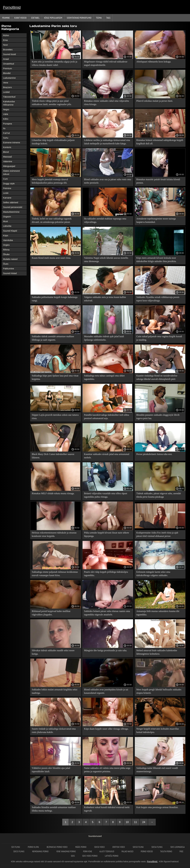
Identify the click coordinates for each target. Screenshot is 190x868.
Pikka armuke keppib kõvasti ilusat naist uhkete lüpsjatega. (107, 534)
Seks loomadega (177, 847)
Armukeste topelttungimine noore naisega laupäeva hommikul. (156, 220)
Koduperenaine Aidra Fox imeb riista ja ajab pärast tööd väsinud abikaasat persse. (157, 534)
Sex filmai (16, 847)
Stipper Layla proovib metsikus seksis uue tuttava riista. (55, 417)
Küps (6, 235)
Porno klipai (34, 847)
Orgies (6, 245)
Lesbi (6, 193)
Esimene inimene (12, 142)
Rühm (6, 35)
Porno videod (147, 851)
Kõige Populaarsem (53, 18)
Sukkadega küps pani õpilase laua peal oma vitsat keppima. (55, 377)
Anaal (6, 59)
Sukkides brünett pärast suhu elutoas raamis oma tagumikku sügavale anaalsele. (107, 613)
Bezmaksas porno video (57, 847)
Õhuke (6, 254)
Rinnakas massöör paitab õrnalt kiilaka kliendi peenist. (158, 181)
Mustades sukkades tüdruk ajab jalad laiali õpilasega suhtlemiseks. (104, 338)
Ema (5, 40)
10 (127, 822)
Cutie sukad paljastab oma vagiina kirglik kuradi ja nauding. (159, 338)
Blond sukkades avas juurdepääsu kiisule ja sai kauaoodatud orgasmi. (106, 691)
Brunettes (8, 50)
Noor (6, 45)
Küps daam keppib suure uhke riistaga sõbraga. (106, 729)
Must (6, 221)
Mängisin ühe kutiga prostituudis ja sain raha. (106, 650)
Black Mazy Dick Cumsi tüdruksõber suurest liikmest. (53, 456)
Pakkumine (9, 269)
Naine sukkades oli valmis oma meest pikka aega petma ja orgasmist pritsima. (107, 770)
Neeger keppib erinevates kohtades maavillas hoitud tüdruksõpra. (158, 730)
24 (144, 822)
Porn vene (88, 851)
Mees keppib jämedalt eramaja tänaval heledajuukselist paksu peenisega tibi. (50, 181)
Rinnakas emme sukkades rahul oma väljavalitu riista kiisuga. (106, 103)
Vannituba (8, 240)
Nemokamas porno (41, 851)
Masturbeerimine (11, 212)
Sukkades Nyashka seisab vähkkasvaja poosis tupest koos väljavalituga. (158, 299)
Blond (6, 152)
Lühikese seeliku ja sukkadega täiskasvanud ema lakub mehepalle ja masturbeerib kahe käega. (107, 142)
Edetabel (35, 18)
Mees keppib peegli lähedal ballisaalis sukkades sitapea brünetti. (159, 691)
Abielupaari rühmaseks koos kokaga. (154, 62)
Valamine (8, 161)
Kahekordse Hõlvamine (9, 103)
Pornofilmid (12, 7)
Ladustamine (9, 78)
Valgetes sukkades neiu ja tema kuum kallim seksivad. (105, 299)
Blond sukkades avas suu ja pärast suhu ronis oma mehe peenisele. (108, 181)
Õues (6, 264)
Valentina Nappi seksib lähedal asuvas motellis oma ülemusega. (106, 260)
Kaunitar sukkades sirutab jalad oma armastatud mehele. (107, 456)
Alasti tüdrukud (107, 851)
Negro (6, 109)
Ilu (4, 128)
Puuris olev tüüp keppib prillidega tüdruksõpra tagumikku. (106, 574)
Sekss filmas (19, 851)
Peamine (6, 18)
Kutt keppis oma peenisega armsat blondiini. (157, 807)
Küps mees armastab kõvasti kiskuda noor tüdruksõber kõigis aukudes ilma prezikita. (156, 260)
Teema (99, 18)
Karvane (7, 198)
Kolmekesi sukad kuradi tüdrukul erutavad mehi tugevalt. (107, 809)
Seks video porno (90, 856)
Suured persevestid (13, 207)
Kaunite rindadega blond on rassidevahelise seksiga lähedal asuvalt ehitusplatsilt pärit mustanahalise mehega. (157, 378)
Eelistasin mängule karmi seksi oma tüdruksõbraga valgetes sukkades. (153, 574)
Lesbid (6, 92)
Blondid (7, 73)
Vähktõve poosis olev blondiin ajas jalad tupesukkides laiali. (51, 770)
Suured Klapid (10, 231)
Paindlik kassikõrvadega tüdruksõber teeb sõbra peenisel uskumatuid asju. (107, 417)
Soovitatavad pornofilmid (79, 18)
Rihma (6, 250)
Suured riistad (10, 273)
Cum (5, 179)
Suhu (6, 138)
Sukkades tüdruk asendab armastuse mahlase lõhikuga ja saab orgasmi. (53, 338)
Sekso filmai (138, 847)
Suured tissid (9, 54)
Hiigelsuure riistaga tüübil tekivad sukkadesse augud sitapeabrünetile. (106, 63)
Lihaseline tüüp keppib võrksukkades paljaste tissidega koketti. (53, 142)
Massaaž (8, 157)
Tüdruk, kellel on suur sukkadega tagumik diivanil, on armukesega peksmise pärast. (52, 220)
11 (136, 822)
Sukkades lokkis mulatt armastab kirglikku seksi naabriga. (55, 691)
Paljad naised (127, 851)
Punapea (8, 124)
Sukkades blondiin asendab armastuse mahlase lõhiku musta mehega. (54, 809)
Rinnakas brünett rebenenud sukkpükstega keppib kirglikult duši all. (160, 142)
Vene (6, 83)
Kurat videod (20, 18)
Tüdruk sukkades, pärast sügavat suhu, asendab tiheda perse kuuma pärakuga (159, 495)
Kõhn (6, 119)
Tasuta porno (166, 851)
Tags (108, 18)
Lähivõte (7, 226)
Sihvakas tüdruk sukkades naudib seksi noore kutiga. (53, 652)
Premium (8, 68)
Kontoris (7, 147)
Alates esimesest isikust (11, 172)
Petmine (7, 188)
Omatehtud (9, 64)
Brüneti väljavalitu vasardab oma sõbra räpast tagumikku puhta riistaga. (106, 495)
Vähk (6, 114)
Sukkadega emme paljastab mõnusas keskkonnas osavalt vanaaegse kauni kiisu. (55, 574)
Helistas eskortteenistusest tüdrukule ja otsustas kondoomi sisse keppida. (54, 534)
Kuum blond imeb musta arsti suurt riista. (51, 258)
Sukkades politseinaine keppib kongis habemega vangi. (55, 299)
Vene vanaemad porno (66, 851)
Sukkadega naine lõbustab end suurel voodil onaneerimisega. (157, 770)
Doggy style (9, 184)
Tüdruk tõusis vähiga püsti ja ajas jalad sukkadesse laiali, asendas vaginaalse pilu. (52, 103)
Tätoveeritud (9, 97)
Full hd (6, 133)
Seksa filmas (157, 847)
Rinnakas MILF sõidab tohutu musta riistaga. (53, 493)
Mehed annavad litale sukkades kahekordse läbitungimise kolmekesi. (157, 652)
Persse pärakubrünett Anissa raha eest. (154, 454)
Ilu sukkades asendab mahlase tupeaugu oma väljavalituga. (105, 220)
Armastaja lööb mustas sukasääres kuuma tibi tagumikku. (158, 613)
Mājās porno (81, 847)
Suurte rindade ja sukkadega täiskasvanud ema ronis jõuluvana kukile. (54, 730)
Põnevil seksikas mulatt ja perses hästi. (155, 101)
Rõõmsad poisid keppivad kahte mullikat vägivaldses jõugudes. (51, 613)
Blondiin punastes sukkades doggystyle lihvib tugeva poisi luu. (158, 417)
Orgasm (7, 217)
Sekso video (100, 847)
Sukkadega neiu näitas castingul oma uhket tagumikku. (104, 377)
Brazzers (7, 87)
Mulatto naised (10, 259)
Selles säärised (11, 202)
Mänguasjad (9, 166)
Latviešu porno (112, 856)
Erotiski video (119, 847)
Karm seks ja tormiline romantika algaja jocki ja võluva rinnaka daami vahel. (55, 63)
